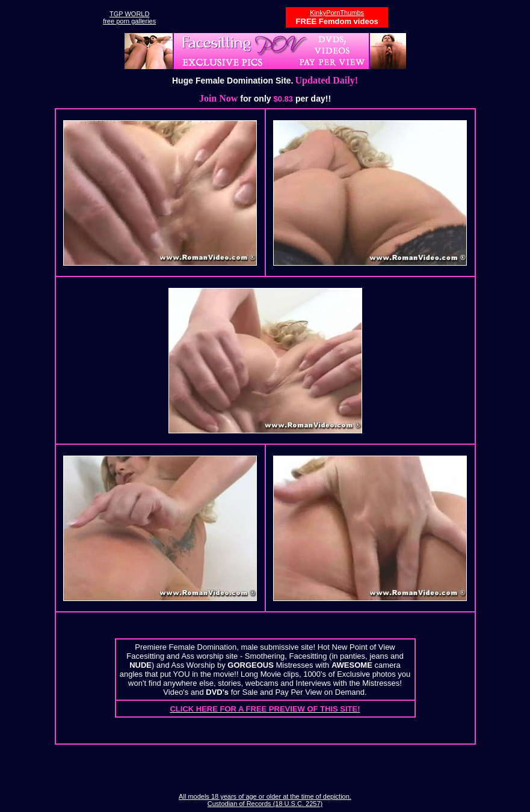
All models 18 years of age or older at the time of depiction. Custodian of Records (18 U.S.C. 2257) (265, 800)
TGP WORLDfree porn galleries (129, 17)
